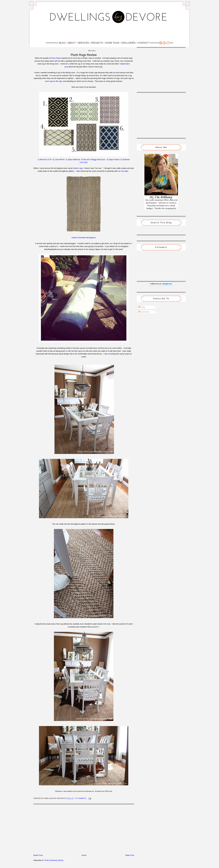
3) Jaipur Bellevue (73, 160)
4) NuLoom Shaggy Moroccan (93, 160)
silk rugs (59, 81)
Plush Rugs (56, 58)
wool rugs (49, 81)
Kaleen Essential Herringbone (84, 238)
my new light (123, 171)
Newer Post (38, 855)
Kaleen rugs (78, 168)
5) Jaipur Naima (113, 160)
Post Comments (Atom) (54, 860)
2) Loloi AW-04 (59, 160)
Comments (144, 312)
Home (84, 855)
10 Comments (81, 798)
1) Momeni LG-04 (45, 160)
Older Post (130, 855)
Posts (142, 307)
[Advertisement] (109, 33)
